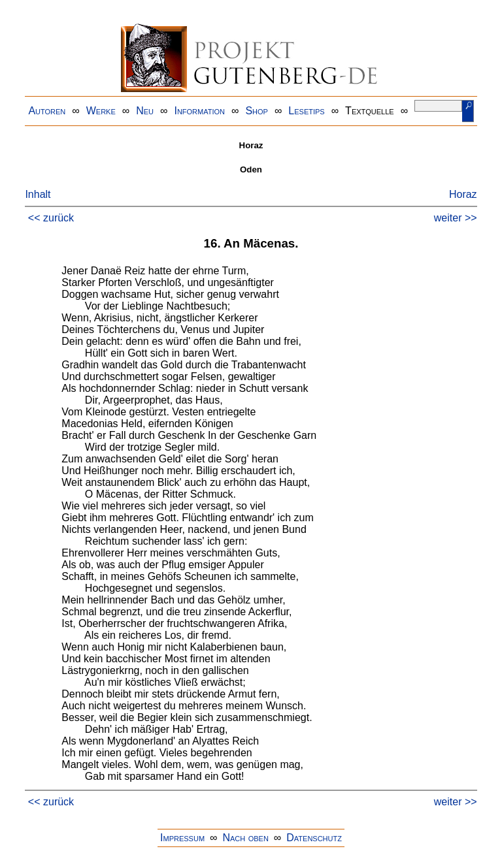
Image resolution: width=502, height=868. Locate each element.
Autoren (47, 111)
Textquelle (370, 111)
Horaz (463, 194)
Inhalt (38, 194)
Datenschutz (314, 838)
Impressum (182, 838)
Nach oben (245, 838)
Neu (145, 111)
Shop (257, 111)
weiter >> (456, 218)
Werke (101, 111)
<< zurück (51, 218)
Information (199, 111)
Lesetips (306, 111)
